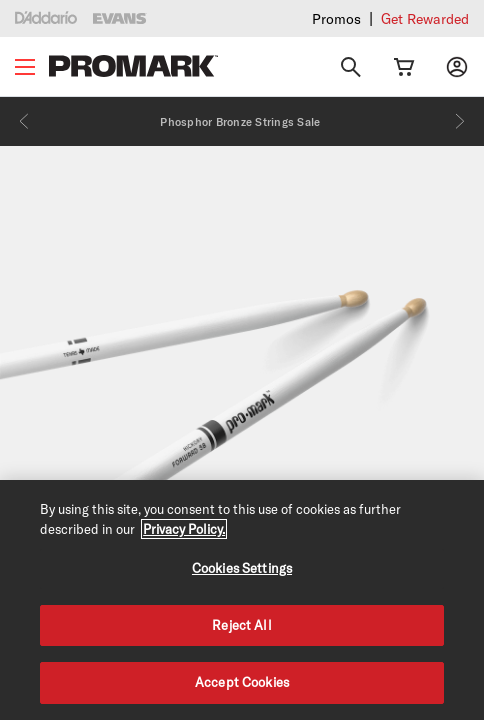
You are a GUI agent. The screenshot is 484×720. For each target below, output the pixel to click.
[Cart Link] (404, 67)
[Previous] (24, 121)
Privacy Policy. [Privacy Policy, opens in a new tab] (184, 529)
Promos (336, 18)
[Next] (460, 121)
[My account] (457, 67)
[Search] (351, 67)
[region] (242, 600)
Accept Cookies (242, 682)
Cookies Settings (242, 568)
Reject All (241, 625)
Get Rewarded (425, 18)
